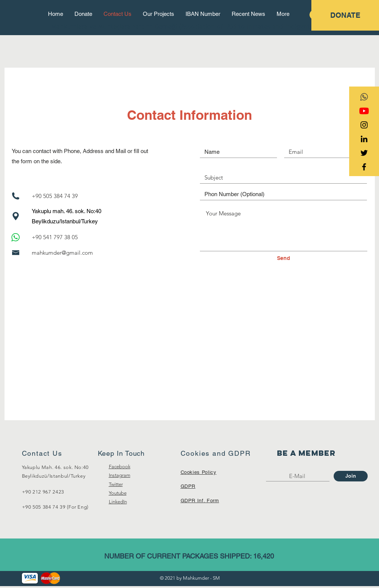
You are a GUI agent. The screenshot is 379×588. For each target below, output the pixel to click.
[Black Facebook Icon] (364, 167)
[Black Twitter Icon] (364, 153)
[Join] (351, 476)
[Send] (284, 258)
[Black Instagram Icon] (364, 125)
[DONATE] (345, 15)
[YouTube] (364, 111)
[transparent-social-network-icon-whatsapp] (364, 97)
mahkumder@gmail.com (62, 253)
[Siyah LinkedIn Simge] (364, 139)
